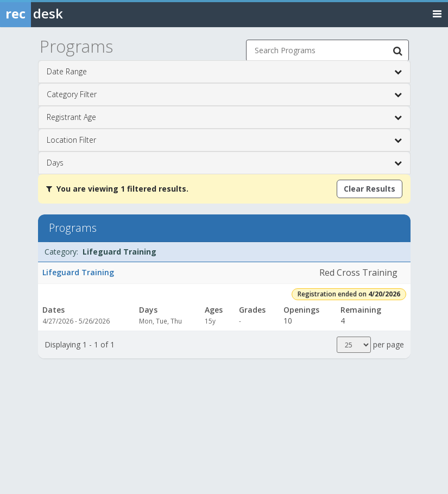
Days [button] (224, 163)
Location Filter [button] (224, 140)
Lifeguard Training (78, 272)
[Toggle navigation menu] (437, 13)
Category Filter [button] (224, 94)
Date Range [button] (224, 72)
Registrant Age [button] (224, 117)
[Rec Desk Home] (60, 14)
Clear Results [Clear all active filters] (370, 189)
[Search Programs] (398, 50)
